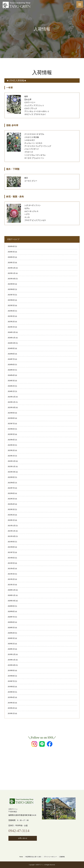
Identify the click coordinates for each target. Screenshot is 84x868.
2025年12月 (12, 268)
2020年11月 (12, 595)
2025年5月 (11, 305)
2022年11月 (12, 467)
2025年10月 (12, 279)
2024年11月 (12, 338)
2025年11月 (12, 273)
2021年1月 (11, 585)
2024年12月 (12, 332)
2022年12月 (12, 461)
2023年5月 (11, 434)
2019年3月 (11, 703)
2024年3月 (11, 381)
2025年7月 (11, 295)
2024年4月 (11, 375)
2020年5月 (11, 628)
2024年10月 (12, 343)
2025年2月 (11, 322)
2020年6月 (11, 622)
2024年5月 (11, 370)
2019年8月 (11, 676)
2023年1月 (11, 456)
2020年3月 (11, 638)
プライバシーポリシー (50, 857)
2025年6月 (11, 300)
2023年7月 (11, 424)
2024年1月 (11, 391)
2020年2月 (11, 644)
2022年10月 (12, 472)
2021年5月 (11, 563)
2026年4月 (11, 246)
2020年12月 (12, 590)
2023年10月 (12, 407)
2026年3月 (11, 252)
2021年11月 (12, 531)
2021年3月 (11, 574)
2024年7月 (11, 359)
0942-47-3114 (19, 831)
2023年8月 (11, 418)
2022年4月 (11, 504)
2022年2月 (11, 515)
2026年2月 (11, 257)
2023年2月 (11, 450)
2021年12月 (12, 526)
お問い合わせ (23, 838)
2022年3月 (11, 509)
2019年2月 (11, 708)
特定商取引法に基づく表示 (33, 857)
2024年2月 (11, 386)
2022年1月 (11, 520)
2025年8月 (11, 289)
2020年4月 (11, 633)
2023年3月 (11, 445)
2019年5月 (11, 692)
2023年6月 (11, 429)
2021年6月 (11, 558)
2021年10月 (12, 536)
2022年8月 (11, 483)
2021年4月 (11, 569)
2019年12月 (12, 654)
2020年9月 (11, 606)
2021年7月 (11, 552)
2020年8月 (11, 611)
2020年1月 (11, 649)
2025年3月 (11, 316)
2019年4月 (11, 697)
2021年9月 (11, 542)
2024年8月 (11, 354)
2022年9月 (11, 477)
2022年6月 (11, 493)
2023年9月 (11, 413)
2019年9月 (11, 671)
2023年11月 (12, 402)
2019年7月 (11, 681)
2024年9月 (11, 348)
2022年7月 (11, 488)
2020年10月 (12, 601)
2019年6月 (11, 687)
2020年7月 (11, 617)
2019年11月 (12, 660)
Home (21, 857)
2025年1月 (11, 327)
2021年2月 (11, 579)
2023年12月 (12, 397)
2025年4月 (11, 311)
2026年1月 (11, 263)
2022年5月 (11, 499)
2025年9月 (11, 284)
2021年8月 (11, 547)
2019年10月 (12, 665)
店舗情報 (62, 857)
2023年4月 (11, 440)
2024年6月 (11, 365)
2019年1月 (11, 713)
